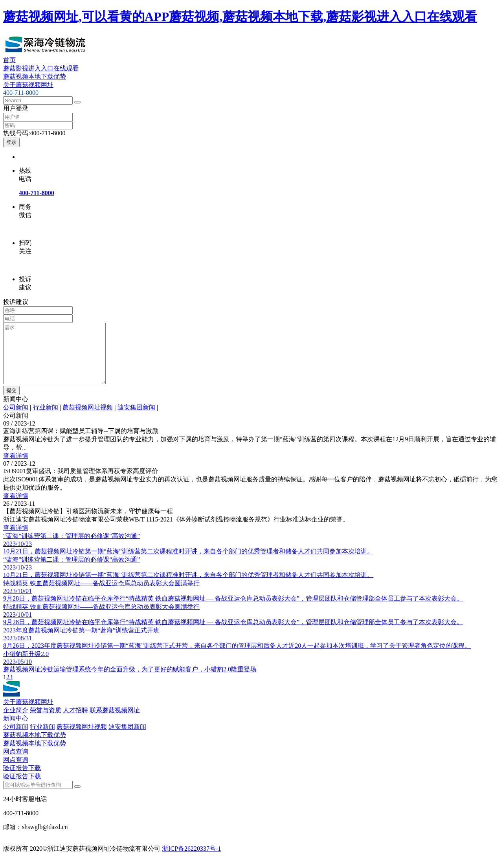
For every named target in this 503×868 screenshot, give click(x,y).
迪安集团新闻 (136, 419)
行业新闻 (46, 419)
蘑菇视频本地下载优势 (35, 76)
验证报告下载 (22, 780)
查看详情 (16, 467)
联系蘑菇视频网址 (115, 722)
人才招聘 (75, 722)
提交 (11, 402)
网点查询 (16, 763)
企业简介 (16, 722)
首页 (9, 60)
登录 (11, 142)
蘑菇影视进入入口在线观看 (41, 68)
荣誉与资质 (46, 722)
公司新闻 (16, 419)
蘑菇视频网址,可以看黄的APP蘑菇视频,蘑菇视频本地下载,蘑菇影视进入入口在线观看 (240, 17)
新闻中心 (16, 730)
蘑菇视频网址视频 (88, 419)
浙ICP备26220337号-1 (191, 860)
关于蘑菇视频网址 (28, 85)
